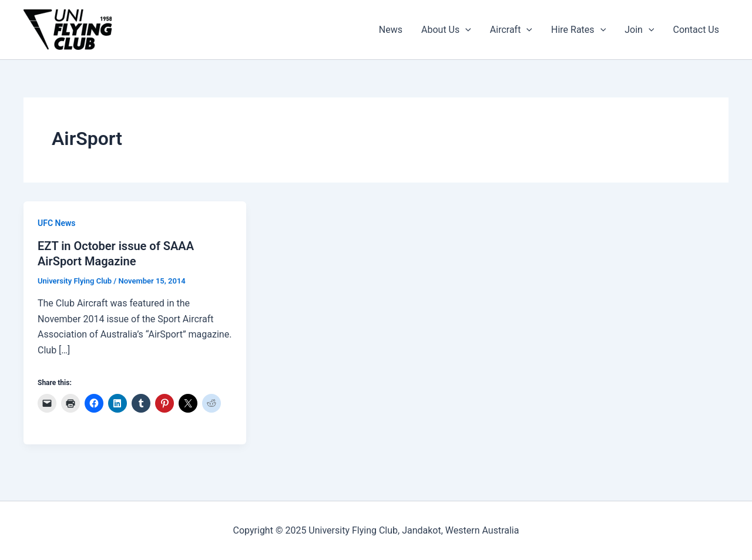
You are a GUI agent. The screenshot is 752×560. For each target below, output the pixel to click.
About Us (446, 30)
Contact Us (696, 30)
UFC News (57, 223)
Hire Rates (578, 30)
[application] (465, 30)
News (391, 30)
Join (639, 30)
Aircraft (511, 30)
